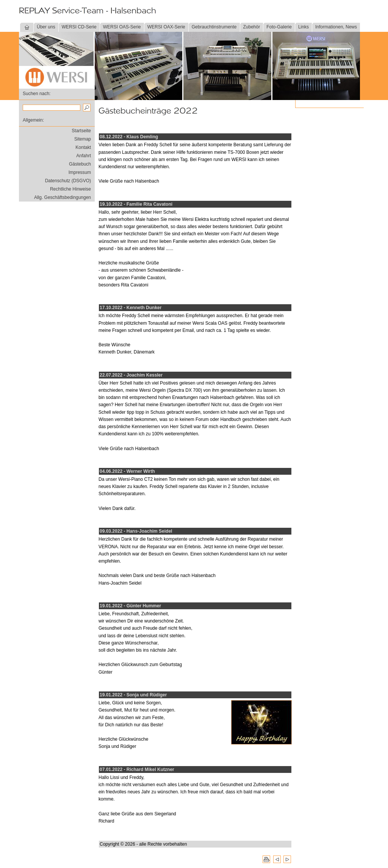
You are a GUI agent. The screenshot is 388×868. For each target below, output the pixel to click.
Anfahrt (84, 156)
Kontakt (83, 147)
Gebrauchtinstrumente (214, 27)
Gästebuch (80, 164)
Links (304, 27)
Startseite (81, 131)
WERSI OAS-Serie (122, 27)
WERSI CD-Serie (79, 27)
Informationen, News (336, 27)
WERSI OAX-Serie (166, 27)
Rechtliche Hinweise (70, 189)
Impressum (80, 172)
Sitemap (83, 139)
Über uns (46, 27)
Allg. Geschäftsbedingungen (63, 197)
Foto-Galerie (279, 27)
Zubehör (252, 27)
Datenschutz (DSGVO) (68, 181)
